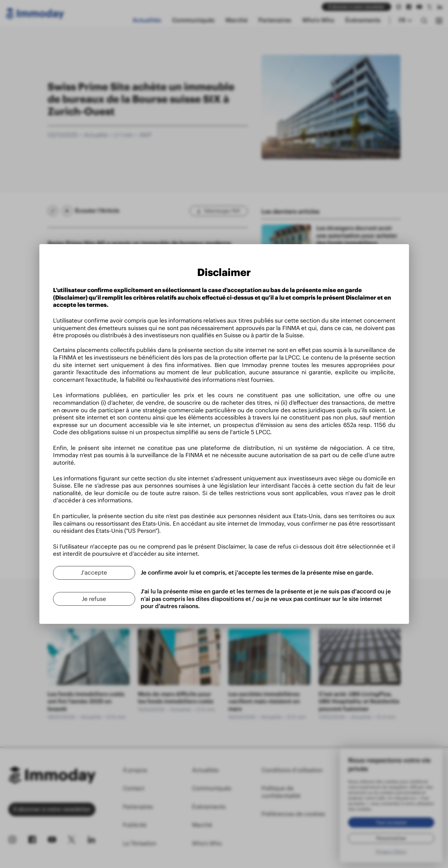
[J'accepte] (94, 573)
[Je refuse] (94, 599)
